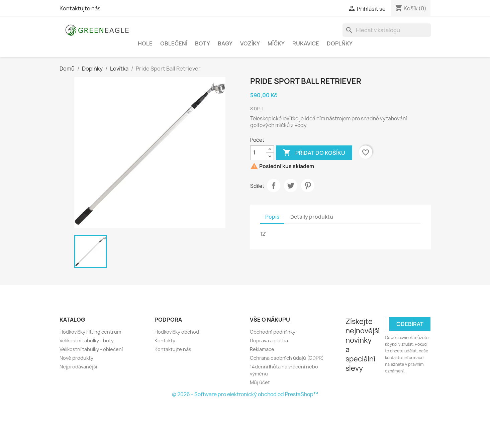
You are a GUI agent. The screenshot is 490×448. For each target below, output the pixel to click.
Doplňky (340, 43)
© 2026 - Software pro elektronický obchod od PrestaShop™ (245, 394)
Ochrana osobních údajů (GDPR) (287, 358)
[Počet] (258, 153)
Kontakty (165, 341)
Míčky (276, 43)
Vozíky (250, 43)
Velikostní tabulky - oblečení (91, 349)
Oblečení (174, 43)
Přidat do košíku (314, 153)
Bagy (225, 43)
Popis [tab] (272, 217)
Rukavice (306, 43)
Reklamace (262, 349)
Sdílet (274, 186)
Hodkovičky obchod (177, 332)
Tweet (291, 186)
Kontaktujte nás (80, 8)
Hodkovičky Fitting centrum (90, 332)
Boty (203, 43)
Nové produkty (76, 358)
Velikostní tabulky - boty (87, 341)
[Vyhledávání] (387, 30)
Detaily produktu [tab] (312, 217)
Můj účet (260, 382)
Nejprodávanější (78, 367)
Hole (145, 43)
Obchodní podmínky (273, 332)
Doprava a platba (269, 341)
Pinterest (308, 186)
